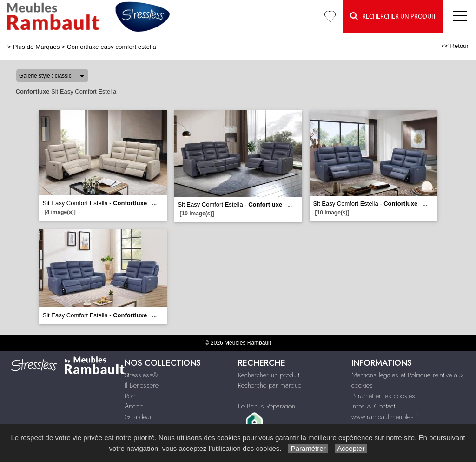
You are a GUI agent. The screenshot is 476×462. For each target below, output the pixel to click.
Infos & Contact (373, 406)
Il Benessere (142, 385)
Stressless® (141, 375)
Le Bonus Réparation (267, 406)
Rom (131, 396)
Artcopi (135, 406)
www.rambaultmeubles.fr (386, 417)
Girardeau (139, 417)
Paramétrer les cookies (383, 396)
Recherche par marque (270, 385)
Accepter (351, 448)
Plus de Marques (36, 47)
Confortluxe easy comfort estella (112, 47)
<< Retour (455, 46)
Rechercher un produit (269, 375)
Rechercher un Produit (393, 16)
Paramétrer (308, 448)
